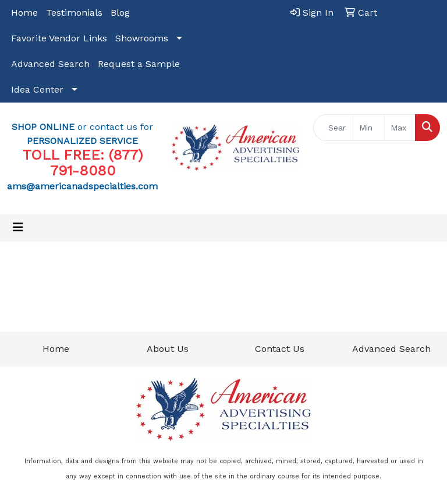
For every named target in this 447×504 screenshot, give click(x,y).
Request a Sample (139, 64)
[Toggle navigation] (18, 227)
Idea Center (37, 89)
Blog (120, 13)
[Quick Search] (334, 128)
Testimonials (74, 13)
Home (24, 13)
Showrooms (142, 38)
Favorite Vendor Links (59, 38)
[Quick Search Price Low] (369, 128)
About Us (168, 349)
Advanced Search (50, 64)
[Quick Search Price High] (400, 128)
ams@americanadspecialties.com (82, 186)
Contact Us (280, 349)
